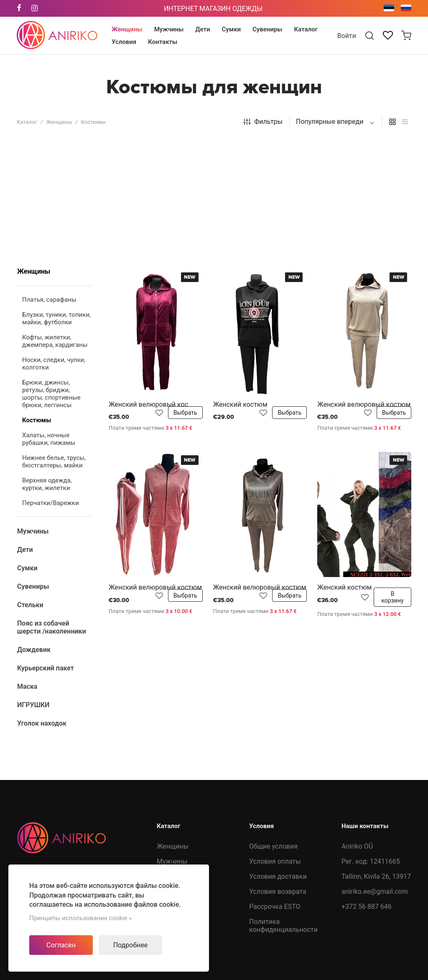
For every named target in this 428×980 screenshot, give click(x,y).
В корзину (392, 476)
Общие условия (273, 725)
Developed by (375, 966)
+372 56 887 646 (367, 786)
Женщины (59, 122)
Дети (164, 756)
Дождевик (173, 847)
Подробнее (131, 945)
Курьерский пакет (185, 862)
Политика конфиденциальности (283, 805)
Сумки (167, 771)
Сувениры (172, 786)
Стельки (170, 801)
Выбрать (185, 292)
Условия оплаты (275, 740)
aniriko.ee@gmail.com (375, 771)
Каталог (27, 122)
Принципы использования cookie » (81, 918)
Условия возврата (278, 771)
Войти (347, 36)
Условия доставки (278, 756)
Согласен (61, 945)
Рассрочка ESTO (275, 786)
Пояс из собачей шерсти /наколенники (183, 824)
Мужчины (172, 740)
